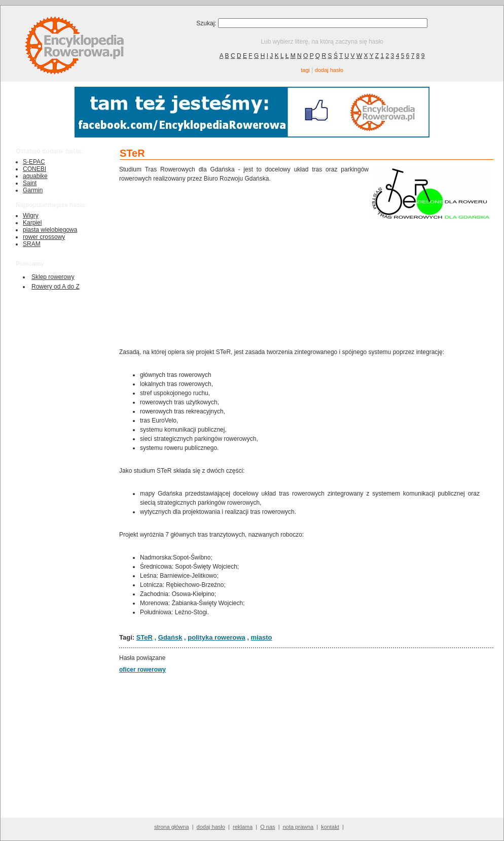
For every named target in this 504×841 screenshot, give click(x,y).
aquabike (35, 176)
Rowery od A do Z (56, 287)
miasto (262, 637)
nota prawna (298, 827)
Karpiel (32, 223)
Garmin (33, 190)
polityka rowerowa (216, 637)
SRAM (32, 244)
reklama (243, 827)
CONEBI (34, 169)
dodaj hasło (329, 70)
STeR (145, 637)
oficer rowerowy (142, 670)
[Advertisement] (244, 264)
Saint (30, 183)
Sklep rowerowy (53, 277)
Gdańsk (170, 637)
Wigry (31, 216)
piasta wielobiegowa (50, 230)
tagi (305, 70)
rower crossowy (44, 237)
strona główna (172, 827)
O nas (267, 827)
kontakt (330, 827)
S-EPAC (34, 162)
